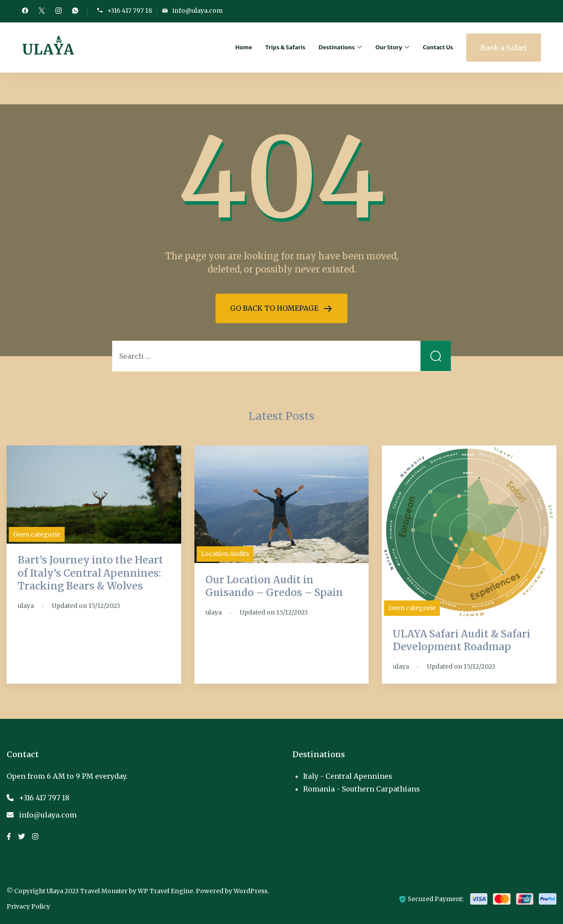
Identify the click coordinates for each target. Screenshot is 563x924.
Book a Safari (504, 48)
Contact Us (438, 47)
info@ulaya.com (197, 11)
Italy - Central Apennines (348, 776)
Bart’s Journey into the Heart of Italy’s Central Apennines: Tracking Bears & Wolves (90, 573)
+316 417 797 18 (130, 11)
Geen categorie (37, 534)
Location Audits (225, 554)
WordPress (250, 891)
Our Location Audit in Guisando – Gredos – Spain (274, 586)
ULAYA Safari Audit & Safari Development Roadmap (462, 640)
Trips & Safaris (285, 47)
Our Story (389, 47)
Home (244, 47)
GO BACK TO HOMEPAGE (275, 308)
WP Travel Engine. (166, 891)
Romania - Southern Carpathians (362, 789)
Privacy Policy (28, 906)
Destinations (336, 47)
